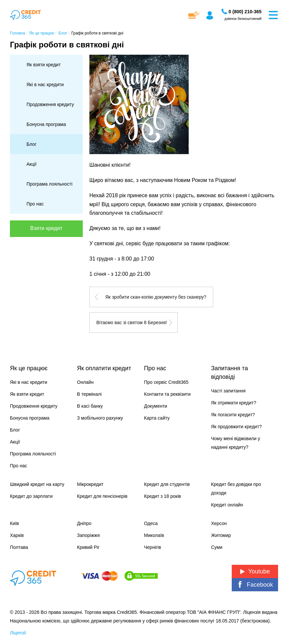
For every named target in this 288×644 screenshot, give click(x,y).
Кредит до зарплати (31, 496)
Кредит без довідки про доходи (236, 489)
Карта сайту (157, 418)
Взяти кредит (46, 228)
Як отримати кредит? (234, 403)
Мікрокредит (90, 484)
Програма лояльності (49, 184)
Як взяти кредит (44, 65)
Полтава (19, 547)
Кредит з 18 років (163, 496)
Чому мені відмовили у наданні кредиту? (236, 443)
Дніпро (84, 523)
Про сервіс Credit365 (166, 382)
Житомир (221, 535)
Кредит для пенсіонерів (102, 496)
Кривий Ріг (88, 547)
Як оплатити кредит (104, 368)
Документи (156, 406)
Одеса (151, 523)
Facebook (255, 585)
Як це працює (29, 368)
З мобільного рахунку (100, 418)
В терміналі (90, 394)
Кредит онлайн (227, 505)
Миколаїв (154, 535)
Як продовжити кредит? (237, 427)
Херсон (219, 523)
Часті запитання (228, 391)
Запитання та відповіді (230, 373)
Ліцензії (18, 633)
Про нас (35, 204)
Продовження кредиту (50, 104)
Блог (31, 144)
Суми (217, 547)
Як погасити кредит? (233, 415)
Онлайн (85, 382)
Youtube (255, 571)
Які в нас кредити (45, 85)
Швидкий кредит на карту (37, 484)
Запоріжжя (89, 535)
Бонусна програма (46, 124)
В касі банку (90, 406)
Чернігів (152, 547)
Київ (14, 523)
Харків (17, 535)
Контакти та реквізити (167, 394)
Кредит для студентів (167, 484)
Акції (31, 164)
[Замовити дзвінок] (245, 12)
